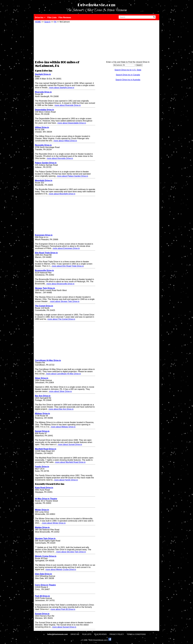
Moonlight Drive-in (44, 180)
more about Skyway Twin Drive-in (65, 301)
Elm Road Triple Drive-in (46, 253)
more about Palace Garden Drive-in (73, 176)
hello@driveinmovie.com (58, 634)
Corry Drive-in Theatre (45, 585)
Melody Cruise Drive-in (46, 556)
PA (55, 22)
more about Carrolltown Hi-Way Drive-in (64, 374)
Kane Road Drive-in (44, 488)
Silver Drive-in (42, 378)
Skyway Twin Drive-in (45, 288)
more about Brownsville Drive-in (60, 284)
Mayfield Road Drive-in (46, 449)
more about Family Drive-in (66, 480)
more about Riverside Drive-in (68, 105)
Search (47, 22)
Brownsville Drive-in (44, 270)
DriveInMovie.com (96, 5)
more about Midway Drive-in (63, 427)
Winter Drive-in (42, 510)
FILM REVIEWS (100, 634)
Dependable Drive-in (44, 110)
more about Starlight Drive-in (62, 88)
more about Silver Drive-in (60, 391)
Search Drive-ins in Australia (128, 80)
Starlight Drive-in (43, 74)
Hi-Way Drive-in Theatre (46, 499)
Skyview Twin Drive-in (45, 538)
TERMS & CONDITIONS (136, 634)
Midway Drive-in (42, 413)
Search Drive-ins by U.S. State (128, 70)
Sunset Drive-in (42, 431)
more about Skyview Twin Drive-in (71, 552)
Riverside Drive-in (43, 92)
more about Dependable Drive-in (72, 123)
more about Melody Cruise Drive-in (61, 569)
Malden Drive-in (42, 527)
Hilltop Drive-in (42, 127)
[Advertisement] (65, 41)
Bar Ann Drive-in (43, 396)
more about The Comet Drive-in (61, 319)
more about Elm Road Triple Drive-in (68, 266)
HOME (38, 22)
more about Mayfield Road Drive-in (70, 462)
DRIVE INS (75, 634)
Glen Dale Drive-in (43, 574)
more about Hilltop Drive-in (65, 141)
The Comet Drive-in (44, 306)
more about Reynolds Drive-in (60, 158)
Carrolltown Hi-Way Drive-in (48, 360)
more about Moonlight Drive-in (62, 194)
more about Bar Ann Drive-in (61, 409)
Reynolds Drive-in (43, 145)
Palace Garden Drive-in (46, 163)
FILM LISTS (87, 634)
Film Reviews (65, 18)
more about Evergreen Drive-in (66, 248)
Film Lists (52, 18)
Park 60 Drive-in (42, 596)
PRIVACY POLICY (117, 634)
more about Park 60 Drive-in (63, 609)
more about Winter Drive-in (54, 523)
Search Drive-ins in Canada (128, 75)
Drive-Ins (40, 18)
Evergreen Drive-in (44, 235)
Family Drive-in (42, 467)
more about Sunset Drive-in (70, 444)
